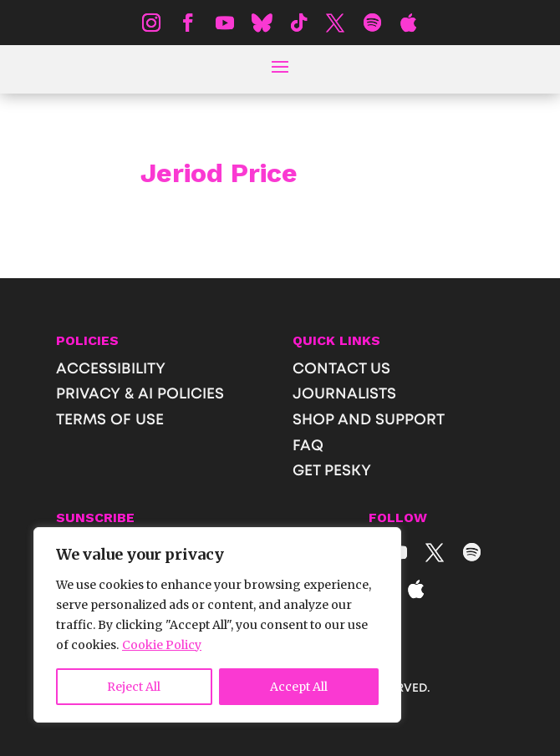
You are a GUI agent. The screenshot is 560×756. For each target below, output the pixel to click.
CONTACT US (341, 369)
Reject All (134, 687)
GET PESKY (332, 471)
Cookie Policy (162, 645)
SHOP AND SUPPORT (369, 420)
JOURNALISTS (344, 394)
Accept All (299, 687)
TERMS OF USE (110, 420)
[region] (217, 625)
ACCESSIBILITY (111, 369)
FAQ (308, 446)
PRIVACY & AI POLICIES (140, 394)
